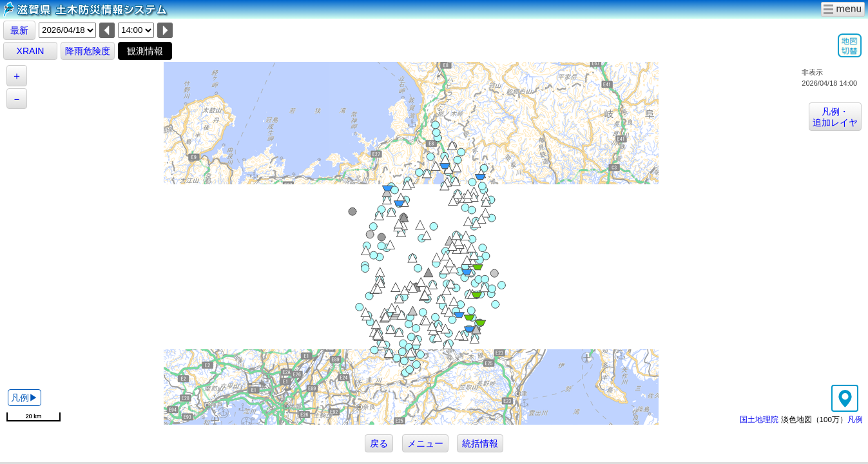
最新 (19, 30)
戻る (379, 443)
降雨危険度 (88, 51)
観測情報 (145, 51)
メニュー (425, 443)
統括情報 (480, 443)
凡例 (855, 419)
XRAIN (31, 51)
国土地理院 (759, 419)
